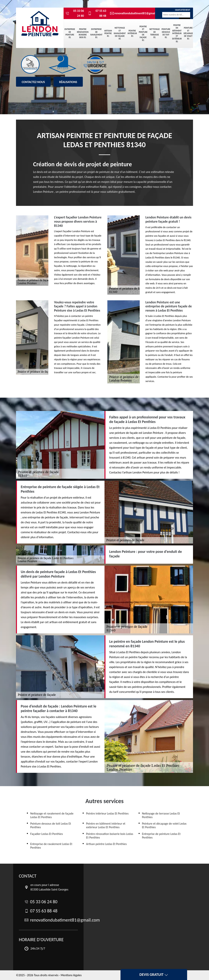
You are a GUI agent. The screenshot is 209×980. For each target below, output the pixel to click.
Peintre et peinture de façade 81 (143, 33)
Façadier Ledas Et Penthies (47, 834)
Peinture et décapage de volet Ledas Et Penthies (164, 825)
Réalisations (68, 82)
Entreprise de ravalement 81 (96, 33)
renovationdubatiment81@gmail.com (130, 13)
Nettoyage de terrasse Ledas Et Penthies (161, 815)
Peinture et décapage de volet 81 (188, 33)
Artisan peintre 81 (108, 34)
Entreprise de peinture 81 (70, 33)
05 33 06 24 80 (75, 13)
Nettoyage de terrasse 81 (155, 33)
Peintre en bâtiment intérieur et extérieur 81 (177, 33)
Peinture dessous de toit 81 (166, 33)
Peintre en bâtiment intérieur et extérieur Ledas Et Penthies (106, 825)
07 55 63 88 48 (97, 13)
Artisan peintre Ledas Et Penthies (106, 844)
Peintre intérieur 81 (132, 34)
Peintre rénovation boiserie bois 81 (83, 33)
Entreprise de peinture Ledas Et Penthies (161, 836)
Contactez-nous (33, 82)
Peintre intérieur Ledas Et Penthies (107, 813)
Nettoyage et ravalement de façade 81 (120, 33)
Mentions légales (71, 975)
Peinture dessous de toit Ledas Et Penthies (51, 825)
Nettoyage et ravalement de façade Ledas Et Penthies (52, 815)
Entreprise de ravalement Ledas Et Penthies (51, 846)
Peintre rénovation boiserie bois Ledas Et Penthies (110, 836)
